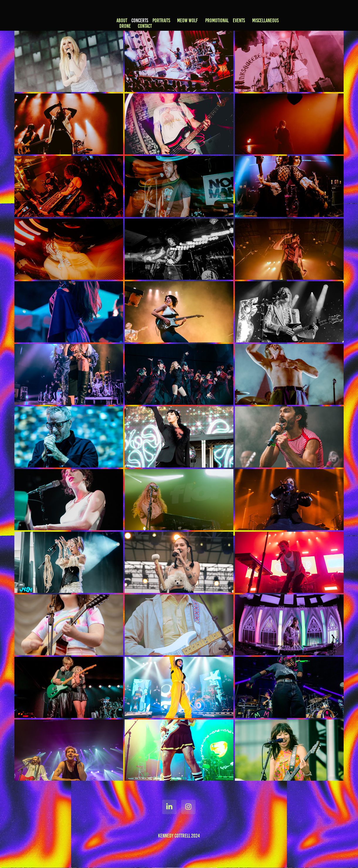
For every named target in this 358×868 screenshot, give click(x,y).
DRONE (125, 26)
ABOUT (122, 21)
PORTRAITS (161, 21)
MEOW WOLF (188, 21)
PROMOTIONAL (217, 21)
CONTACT (145, 26)
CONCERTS (140, 21)
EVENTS (239, 21)
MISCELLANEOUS (265, 21)
